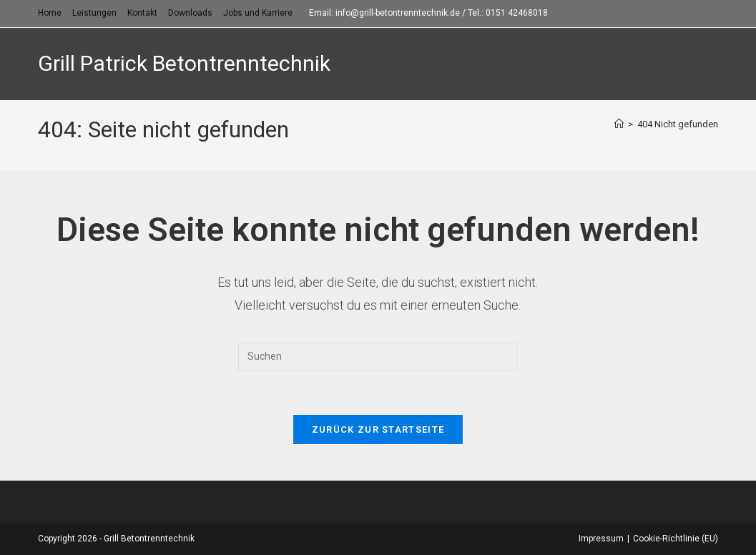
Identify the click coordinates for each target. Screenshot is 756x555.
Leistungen (94, 13)
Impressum (601, 539)
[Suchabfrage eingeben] (378, 357)
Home (50, 13)
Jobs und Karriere (258, 13)
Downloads (190, 13)
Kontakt (142, 13)
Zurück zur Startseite (378, 429)
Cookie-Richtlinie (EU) (676, 539)
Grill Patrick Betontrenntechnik (184, 63)
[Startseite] (619, 124)
